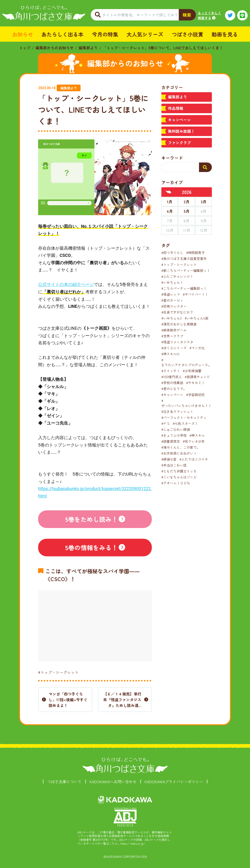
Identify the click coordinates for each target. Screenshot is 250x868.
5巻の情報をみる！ (91, 547)
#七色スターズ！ (185, 423)
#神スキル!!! (170, 354)
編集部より (88, 48)
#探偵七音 (169, 459)
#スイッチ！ (171, 371)
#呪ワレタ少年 (194, 441)
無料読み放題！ (181, 131)
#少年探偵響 (192, 371)
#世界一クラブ (172, 336)
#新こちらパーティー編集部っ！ (186, 270)
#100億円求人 (172, 377)
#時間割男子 (195, 253)
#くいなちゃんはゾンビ (179, 477)
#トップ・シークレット (58, 672)
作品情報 (176, 108)
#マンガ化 (197, 348)
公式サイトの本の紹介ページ (66, 284)
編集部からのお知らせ (55, 48)
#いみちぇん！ (172, 282)
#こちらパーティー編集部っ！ (184, 288)
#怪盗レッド (171, 294)
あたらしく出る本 (62, 34)
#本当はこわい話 (174, 465)
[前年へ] (168, 192)
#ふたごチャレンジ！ (177, 276)
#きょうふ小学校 (174, 435)
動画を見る (225, 34)
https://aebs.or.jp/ (133, 843)
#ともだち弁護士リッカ (179, 471)
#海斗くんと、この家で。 (181, 447)
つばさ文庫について (64, 782)
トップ (25, 48)
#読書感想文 (171, 441)
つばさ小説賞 (188, 34)
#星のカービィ (172, 300)
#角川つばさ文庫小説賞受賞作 (184, 259)
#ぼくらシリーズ (174, 348)
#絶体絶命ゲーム (174, 330)
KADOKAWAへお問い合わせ (113, 782)
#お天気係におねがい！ (179, 453)
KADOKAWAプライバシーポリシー (174, 782)
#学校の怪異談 (172, 383)
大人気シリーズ (145, 34)
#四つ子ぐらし (172, 253)
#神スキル (197, 435)
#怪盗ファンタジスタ (177, 342)
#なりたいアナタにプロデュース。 (186, 362)
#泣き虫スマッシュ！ (177, 411)
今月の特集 (105, 34)
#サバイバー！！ (195, 294)
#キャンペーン (172, 395)
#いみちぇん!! (172, 318)
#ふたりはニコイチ (194, 459)
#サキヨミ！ (195, 383)
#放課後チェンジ (197, 377)
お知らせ (23, 34)
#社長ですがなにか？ (177, 312)
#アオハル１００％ (176, 483)
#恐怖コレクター (174, 306)
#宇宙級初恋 (195, 395)
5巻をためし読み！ (91, 519)
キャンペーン (179, 120)
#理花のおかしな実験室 (179, 324)
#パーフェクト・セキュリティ (184, 417)
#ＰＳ (166, 423)
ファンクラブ (179, 142)
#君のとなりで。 (174, 389)
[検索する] (205, 167)
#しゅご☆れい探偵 (176, 429)
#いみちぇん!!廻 (197, 318)
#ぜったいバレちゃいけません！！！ (188, 403)
